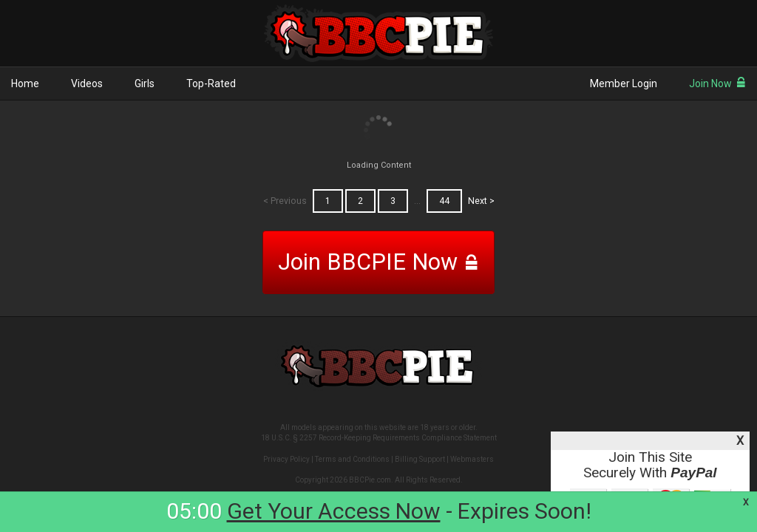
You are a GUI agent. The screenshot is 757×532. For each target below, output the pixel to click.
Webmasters (472, 459)
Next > (481, 201)
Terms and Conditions (352, 459)
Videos (87, 83)
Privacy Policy (286, 459)
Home (25, 83)
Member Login (624, 83)
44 (444, 201)
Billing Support (420, 459)
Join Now (717, 83)
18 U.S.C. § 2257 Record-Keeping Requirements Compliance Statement (379, 438)
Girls (145, 83)
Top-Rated (211, 83)
